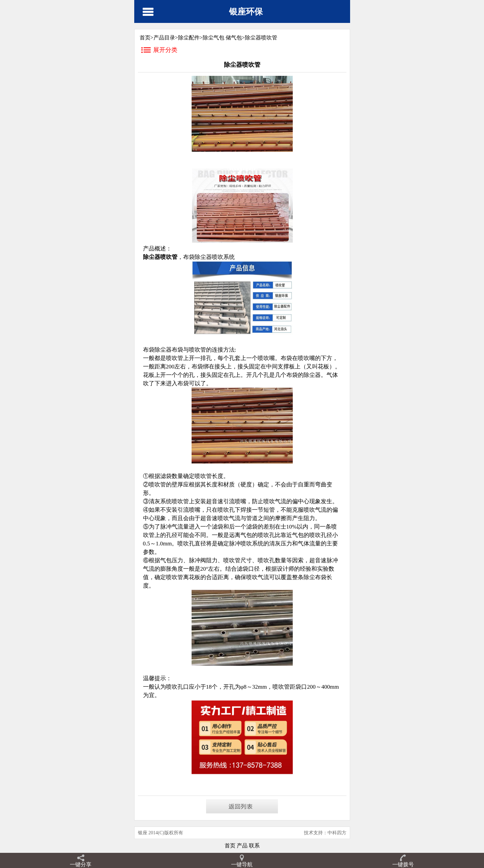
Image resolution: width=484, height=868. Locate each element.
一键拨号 (403, 864)
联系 (254, 846)
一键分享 (81, 864)
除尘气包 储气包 (222, 38)
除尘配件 (189, 38)
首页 (230, 846)
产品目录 (164, 38)
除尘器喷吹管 (261, 38)
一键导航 (242, 864)
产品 (241, 846)
